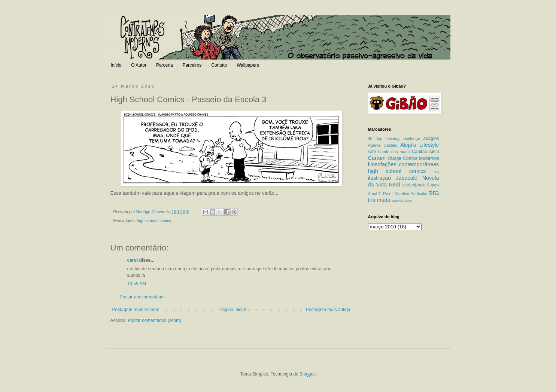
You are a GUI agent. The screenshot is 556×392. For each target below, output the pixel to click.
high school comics (154, 221)
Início (116, 65)
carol (133, 260)
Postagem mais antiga (328, 310)
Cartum (377, 158)
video (408, 200)
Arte (372, 152)
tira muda (379, 200)
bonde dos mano (394, 152)
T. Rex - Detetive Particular (403, 194)
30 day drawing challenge (394, 139)
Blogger (307, 374)
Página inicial (233, 310)
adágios (431, 139)
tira (434, 193)
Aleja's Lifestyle (420, 145)
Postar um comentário (142, 297)
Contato (219, 65)
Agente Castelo (383, 145)
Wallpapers (248, 65)
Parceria (165, 65)
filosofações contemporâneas (404, 164)
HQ (436, 172)
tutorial (397, 200)
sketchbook (414, 185)
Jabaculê (407, 178)
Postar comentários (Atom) (154, 320)
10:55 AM (137, 284)
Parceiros (192, 65)
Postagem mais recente (136, 310)
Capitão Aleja (426, 152)
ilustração (380, 178)
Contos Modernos (421, 158)
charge (394, 158)
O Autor (139, 65)
